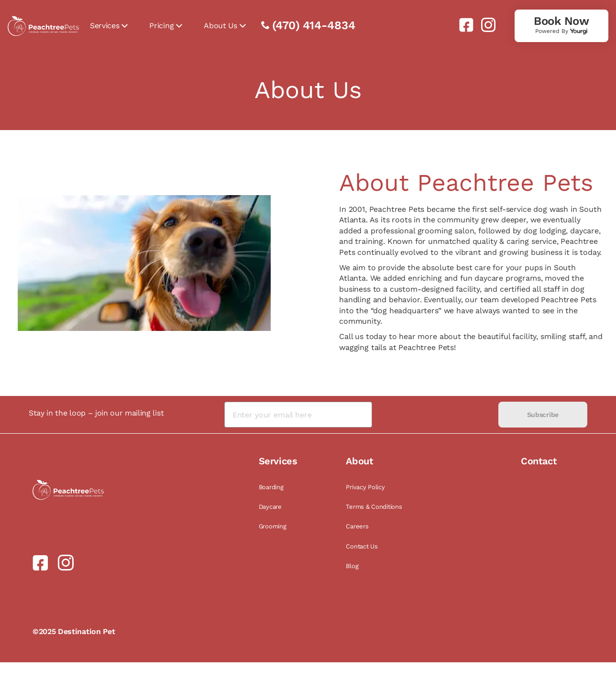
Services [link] (104, 26)
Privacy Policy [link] (365, 487)
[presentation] (435, 415)
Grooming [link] (273, 526)
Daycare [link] (270, 507)
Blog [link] (352, 566)
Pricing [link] (161, 26)
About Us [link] (220, 26)
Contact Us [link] (362, 546)
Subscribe (543, 415)
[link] (462, 25)
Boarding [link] (271, 487)
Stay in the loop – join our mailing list (96, 413)
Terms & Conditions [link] (374, 507)
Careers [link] (357, 526)
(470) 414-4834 (314, 25)
